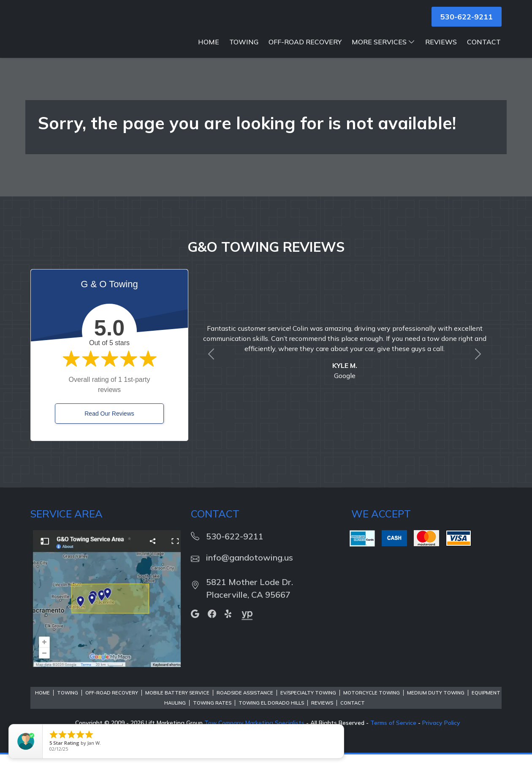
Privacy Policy (441, 733)
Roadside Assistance (245, 703)
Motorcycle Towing (372, 703)
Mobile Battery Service (177, 703)
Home (209, 52)
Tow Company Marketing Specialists (254, 733)
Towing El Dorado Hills (271, 713)
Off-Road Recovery (305, 52)
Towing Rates (212, 713)
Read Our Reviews (109, 424)
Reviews (441, 52)
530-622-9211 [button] (467, 17)
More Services (383, 52)
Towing (244, 52)
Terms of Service (393, 733)
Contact (484, 52)
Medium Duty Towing (436, 703)
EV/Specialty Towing (308, 703)
